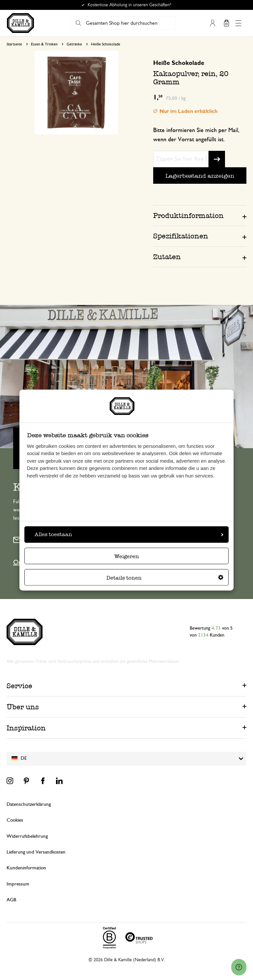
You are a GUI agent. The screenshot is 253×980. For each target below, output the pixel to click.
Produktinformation (188, 216)
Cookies (15, 820)
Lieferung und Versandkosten (36, 852)
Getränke (74, 44)
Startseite (14, 44)
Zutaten (167, 257)
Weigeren (127, 556)
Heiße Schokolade (106, 44)
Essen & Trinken (44, 44)
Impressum (18, 884)
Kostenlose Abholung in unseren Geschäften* (129, 5)
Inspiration (26, 728)
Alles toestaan (129, 534)
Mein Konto (212, 23)
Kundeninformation (26, 868)
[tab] (200, 215)
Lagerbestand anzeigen (200, 176)
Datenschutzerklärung (29, 804)
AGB (11, 900)
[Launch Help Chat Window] (239, 967)
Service (19, 686)
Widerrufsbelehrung (27, 836)
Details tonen (165, 578)
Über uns (23, 707)
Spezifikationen (181, 236)
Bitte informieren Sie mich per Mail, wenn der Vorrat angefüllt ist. (196, 135)
